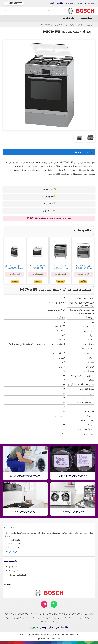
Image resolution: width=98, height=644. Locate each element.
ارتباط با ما (70, 3)
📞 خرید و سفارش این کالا (82, 152)
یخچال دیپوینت (86, 18)
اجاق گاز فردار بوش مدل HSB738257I (60, 267)
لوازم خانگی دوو (68, 18)
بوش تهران (90, 3)
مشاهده (83, 281)
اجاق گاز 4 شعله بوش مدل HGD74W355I (55, 25)
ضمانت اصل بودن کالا (16, 575)
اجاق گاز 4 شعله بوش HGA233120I (38, 267)
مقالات (60, 3)
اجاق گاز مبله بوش (77, 25)
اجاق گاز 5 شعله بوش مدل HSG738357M (83, 267)
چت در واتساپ (15, 552)
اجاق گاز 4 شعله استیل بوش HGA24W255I (15, 267)
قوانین (51, 3)
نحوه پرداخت (12, 571)
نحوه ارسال (11, 567)
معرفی (80, 3)
